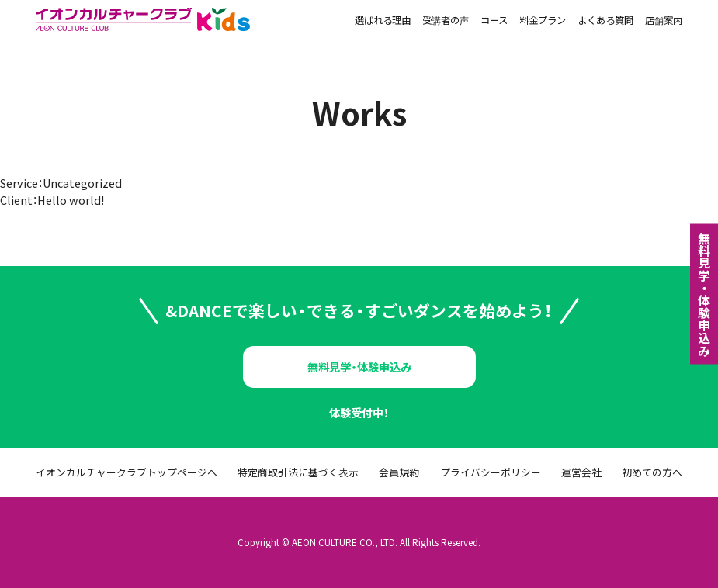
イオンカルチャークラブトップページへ (127, 473)
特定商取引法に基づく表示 (298, 473)
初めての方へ (652, 473)
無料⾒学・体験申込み (704, 294)
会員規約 (399, 473)
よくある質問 (605, 21)
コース (494, 21)
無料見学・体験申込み (359, 367)
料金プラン (543, 21)
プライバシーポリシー (491, 473)
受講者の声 (446, 21)
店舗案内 (664, 21)
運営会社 (581, 473)
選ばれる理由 (383, 21)
